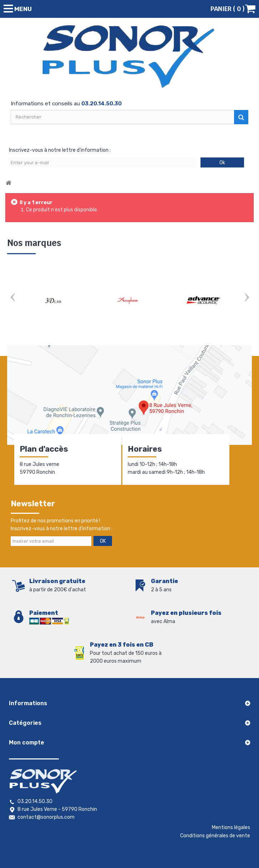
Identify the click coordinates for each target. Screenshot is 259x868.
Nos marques (34, 243)
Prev (12, 298)
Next (247, 298)
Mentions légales (231, 827)
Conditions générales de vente (215, 836)
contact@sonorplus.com (46, 817)
